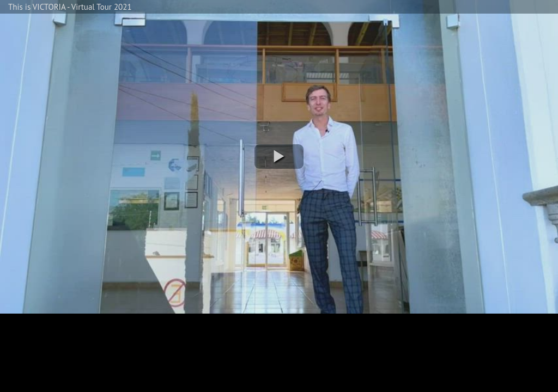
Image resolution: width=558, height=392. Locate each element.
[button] (279, 157)
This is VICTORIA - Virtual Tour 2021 (70, 7)
